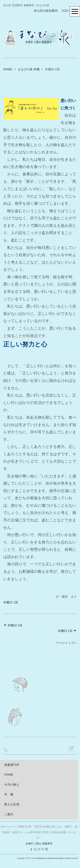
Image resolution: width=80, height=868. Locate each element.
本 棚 (9, 794)
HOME (8, 69)
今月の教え (12, 785)
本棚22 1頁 (11, 602)
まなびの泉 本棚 (29, 69)
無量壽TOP (12, 765)
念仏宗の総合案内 (46, 11)
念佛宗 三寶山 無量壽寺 (39, 844)
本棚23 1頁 (67, 631)
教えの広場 (12, 804)
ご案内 (9, 814)
